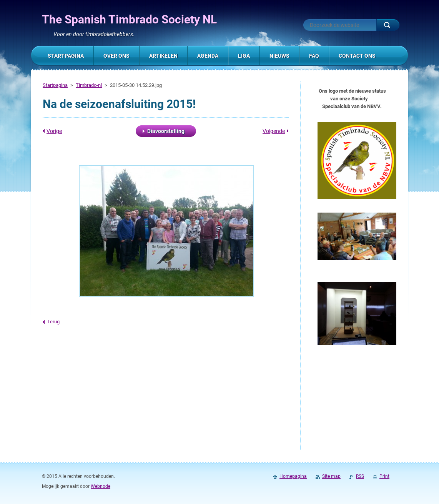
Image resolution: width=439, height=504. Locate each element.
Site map (331, 476)
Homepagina (293, 476)
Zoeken (388, 25)
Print (384, 476)
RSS (360, 476)
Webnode (101, 486)
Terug (53, 322)
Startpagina (55, 85)
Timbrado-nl (89, 85)
